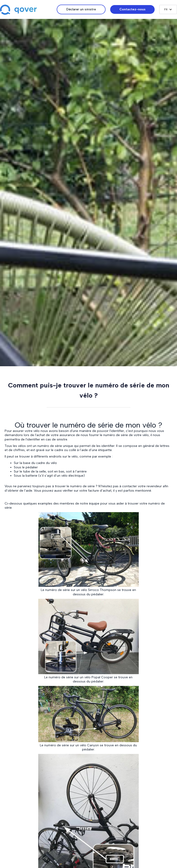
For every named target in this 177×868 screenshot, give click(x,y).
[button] (168, 9)
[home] (28, 10)
